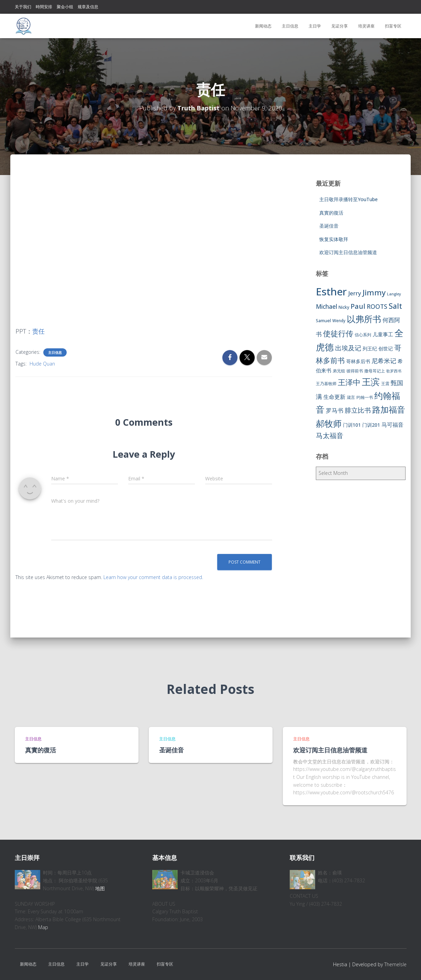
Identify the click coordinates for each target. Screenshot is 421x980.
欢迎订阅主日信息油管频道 (348, 252)
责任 (38, 331)
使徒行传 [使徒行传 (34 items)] (338, 333)
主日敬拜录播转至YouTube (348, 199)
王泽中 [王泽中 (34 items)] (349, 382)
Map (43, 927)
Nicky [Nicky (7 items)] (344, 307)
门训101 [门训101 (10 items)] (352, 425)
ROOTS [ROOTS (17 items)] (377, 306)
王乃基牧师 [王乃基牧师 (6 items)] (326, 384)
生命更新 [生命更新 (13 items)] (334, 397)
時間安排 (44, 7)
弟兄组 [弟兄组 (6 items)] (339, 371)
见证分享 (340, 26)
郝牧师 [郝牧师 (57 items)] (329, 423)
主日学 (315, 26)
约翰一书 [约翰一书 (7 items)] (365, 397)
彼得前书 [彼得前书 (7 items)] (355, 371)
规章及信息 (88, 7)
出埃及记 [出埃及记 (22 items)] (348, 348)
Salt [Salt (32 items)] (395, 306)
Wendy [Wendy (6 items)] (339, 321)
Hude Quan (42, 364)
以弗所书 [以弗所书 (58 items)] (364, 319)
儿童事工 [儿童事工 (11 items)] (383, 334)
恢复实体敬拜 (334, 239)
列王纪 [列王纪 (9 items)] (370, 349)
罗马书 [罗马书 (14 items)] (335, 410)
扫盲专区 (393, 26)
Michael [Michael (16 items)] (326, 307)
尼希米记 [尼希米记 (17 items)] (384, 361)
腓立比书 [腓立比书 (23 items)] (358, 410)
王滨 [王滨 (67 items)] (371, 382)
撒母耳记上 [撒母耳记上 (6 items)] (375, 371)
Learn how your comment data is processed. (153, 577)
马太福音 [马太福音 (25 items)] (330, 435)
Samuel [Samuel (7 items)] (323, 321)
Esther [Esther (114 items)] (331, 292)
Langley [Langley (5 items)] (394, 294)
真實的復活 (331, 213)
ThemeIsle (395, 964)
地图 (100, 888)
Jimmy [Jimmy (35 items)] (374, 292)
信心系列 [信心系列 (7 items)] (363, 335)
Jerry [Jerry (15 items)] (355, 293)
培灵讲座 (366, 26)
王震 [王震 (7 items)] (385, 384)
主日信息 (290, 26)
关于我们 (23, 7)
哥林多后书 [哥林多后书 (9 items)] (358, 361)
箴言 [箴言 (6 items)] (351, 397)
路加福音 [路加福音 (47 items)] (389, 410)
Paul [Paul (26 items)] (358, 306)
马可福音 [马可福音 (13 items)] (392, 425)
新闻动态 (263, 26)
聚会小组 (65, 7)
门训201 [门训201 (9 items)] (371, 425)
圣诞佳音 (329, 226)
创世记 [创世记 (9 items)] (386, 349)
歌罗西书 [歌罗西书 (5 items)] (394, 371)
